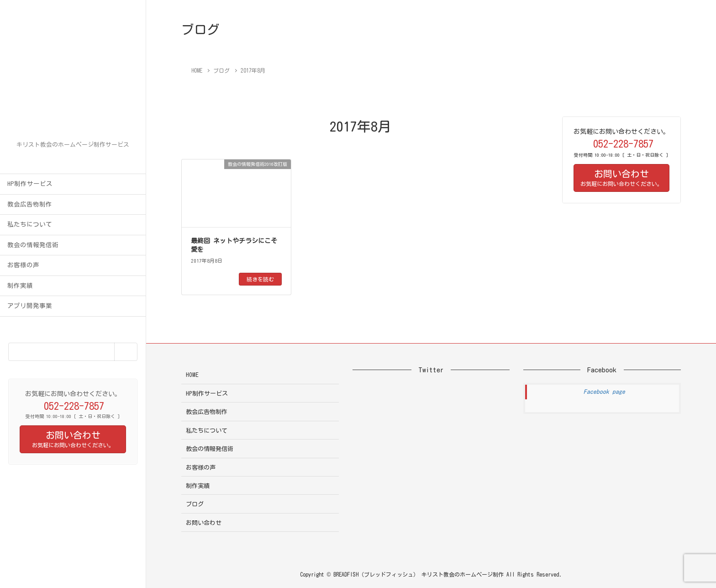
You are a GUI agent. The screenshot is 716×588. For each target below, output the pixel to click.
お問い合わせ (204, 523)
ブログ (195, 504)
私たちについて (30, 224)
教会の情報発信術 (33, 245)
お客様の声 (23, 265)
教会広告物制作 (30, 204)
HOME (192, 375)
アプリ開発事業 (30, 306)
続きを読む (260, 279)
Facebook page (604, 392)
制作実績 (20, 286)
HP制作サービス (30, 184)
